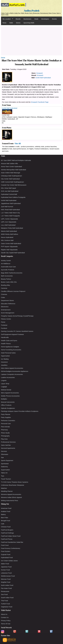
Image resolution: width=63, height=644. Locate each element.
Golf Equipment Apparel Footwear (12, 334)
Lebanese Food (6, 573)
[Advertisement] (32, 41)
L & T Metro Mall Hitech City (10, 213)
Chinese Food (6, 527)
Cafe (3, 524)
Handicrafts (5, 337)
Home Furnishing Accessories (11, 350)
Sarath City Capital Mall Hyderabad (13, 253)
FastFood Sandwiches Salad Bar (12, 542)
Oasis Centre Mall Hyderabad (11, 243)
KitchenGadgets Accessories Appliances (15, 371)
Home (3, 57)
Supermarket (5, 470)
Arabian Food (6, 511)
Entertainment (6, 310)
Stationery (4, 467)
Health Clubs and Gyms (9, 341)
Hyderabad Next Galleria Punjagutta (13, 197)
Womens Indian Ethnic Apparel (11, 497)
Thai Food (4, 601)
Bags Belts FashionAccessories (12, 273)
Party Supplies (6, 417)
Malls (11, 23)
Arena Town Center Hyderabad (11, 166)
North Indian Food (7, 585)
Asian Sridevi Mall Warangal (10, 173)
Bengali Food (5, 521)
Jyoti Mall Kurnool (7, 207)
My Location (7, 19)
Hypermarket (5, 356)
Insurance (4, 362)
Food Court (5, 545)
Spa (2, 457)
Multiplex (4, 399)
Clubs (3, 297)
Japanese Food (6, 567)
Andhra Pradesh (32, 11)
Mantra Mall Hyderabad (9, 231)
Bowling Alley (5, 285)
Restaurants (5, 591)
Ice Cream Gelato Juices (9, 561)
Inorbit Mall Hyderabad (43, 78)
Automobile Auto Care (8, 267)
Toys (3, 476)
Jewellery (4, 365)
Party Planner (6, 414)
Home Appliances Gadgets (10, 347)
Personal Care (6, 424)
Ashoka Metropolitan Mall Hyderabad (13, 170)
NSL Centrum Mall (7, 240)
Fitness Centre (6, 319)
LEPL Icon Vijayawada (9, 222)
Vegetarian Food (7, 607)
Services (4, 451)
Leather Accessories (8, 377)
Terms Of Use (6, 624)
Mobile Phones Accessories (10, 396)
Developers (45, 19)
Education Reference (8, 304)
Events (54, 19)
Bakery (3, 514)
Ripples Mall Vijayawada (9, 250)
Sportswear (5, 464)
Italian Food (5, 564)
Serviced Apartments (8, 448)
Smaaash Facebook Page (40, 102)
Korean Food (5, 570)
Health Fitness (6, 344)
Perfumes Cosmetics (8, 421)
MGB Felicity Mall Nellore (10, 234)
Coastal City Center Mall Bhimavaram (14, 185)
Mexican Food (6, 579)
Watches (4, 488)
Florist (3, 322)
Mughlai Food (6, 582)
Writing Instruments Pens (9, 501)
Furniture (4, 328)
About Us (4, 614)
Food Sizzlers (6, 551)
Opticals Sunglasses (8, 408)
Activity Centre (6, 261)
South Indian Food (7, 598)
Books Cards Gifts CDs (9, 282)
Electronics (5, 307)
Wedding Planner (7, 491)
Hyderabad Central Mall (9, 194)
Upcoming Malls (29, 23)
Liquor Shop (5, 384)
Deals (36, 19)
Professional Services (8, 442)
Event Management (8, 313)
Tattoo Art (4, 473)
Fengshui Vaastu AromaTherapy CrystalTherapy (17, 316)
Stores (18, 23)
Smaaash (40, 73)
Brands (18, 19)
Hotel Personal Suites (8, 353)
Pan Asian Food (6, 588)
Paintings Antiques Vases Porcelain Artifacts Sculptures (20, 411)
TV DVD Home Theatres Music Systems (15, 482)
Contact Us (5, 617)
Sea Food (4, 594)
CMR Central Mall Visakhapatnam (12, 182)
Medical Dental (6, 390)
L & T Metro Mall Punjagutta (10, 216)
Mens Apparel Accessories (10, 393)
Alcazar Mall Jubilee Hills (9, 163)
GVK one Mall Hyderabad (10, 191)
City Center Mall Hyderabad (10, 179)
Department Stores (7, 300)
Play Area (4, 439)
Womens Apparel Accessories (11, 494)
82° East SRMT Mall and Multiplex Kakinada (16, 160)
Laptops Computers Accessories (12, 374)
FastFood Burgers (7, 530)
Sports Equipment (7, 460)
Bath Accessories (7, 276)
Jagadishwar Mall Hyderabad (11, 203)
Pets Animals (5, 427)
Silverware (5, 454)
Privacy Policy (6, 621)
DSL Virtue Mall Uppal (8, 188)
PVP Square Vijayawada (9, 246)
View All (18, 144)
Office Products (6, 405)
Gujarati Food (6, 554)
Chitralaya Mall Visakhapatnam (12, 176)
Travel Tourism (6, 479)
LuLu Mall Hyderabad (8, 225)
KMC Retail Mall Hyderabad (10, 210)
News (4, 23)
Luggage (4, 387)
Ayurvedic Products (8, 270)
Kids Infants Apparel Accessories (12, 368)
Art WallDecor (6, 264)
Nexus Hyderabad (7, 237)
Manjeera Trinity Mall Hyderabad (12, 228)
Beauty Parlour (6, 279)
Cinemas (4, 294)
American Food (6, 508)
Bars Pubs (5, 518)
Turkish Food (5, 604)
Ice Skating (5, 359)
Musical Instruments (8, 402)
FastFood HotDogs (7, 533)
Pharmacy (4, 430)
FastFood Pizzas (7, 539)
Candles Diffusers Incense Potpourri (13, 291)
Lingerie (4, 380)
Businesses (27, 19)
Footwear (4, 325)
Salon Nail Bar (6, 445)
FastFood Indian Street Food (11, 536)
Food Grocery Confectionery (11, 548)
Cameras (4, 288)
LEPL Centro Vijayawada (9, 219)
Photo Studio (5, 433)
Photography (5, 436)
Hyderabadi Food (7, 557)
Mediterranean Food (8, 576)
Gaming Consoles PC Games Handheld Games (17, 331)
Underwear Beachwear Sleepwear (13, 485)
